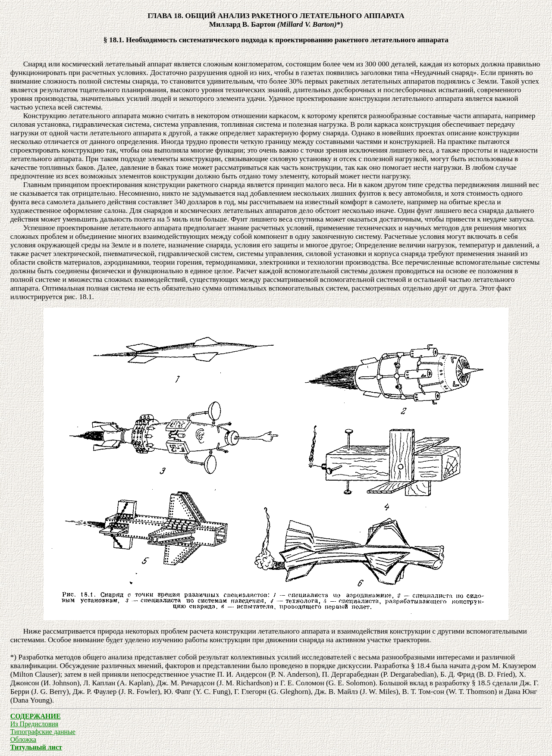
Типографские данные (43, 732)
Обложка (24, 739)
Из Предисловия (34, 724)
